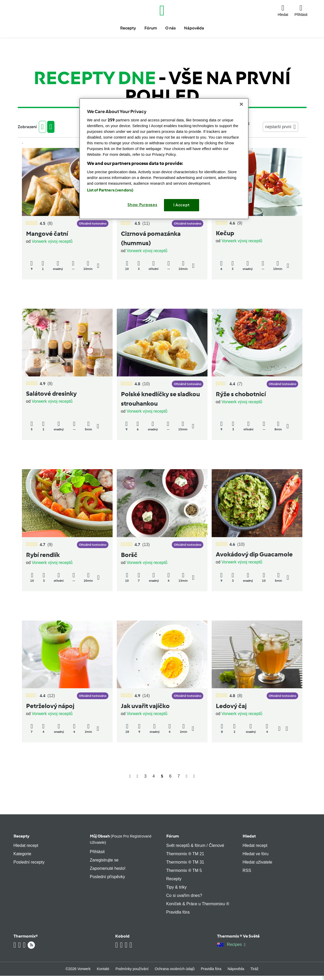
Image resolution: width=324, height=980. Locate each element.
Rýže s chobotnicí (241, 394)
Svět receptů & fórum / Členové (195, 845)
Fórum (173, 836)
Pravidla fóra (178, 912)
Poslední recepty (29, 862)
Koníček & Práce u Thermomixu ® (198, 904)
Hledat (249, 836)
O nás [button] (170, 28)
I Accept (182, 205)
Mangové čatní (47, 234)
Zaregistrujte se (104, 860)
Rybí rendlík (43, 555)
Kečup (225, 233)
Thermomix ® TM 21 (185, 854)
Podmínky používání (132, 969)
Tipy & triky (177, 887)
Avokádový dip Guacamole (254, 554)
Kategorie (23, 854)
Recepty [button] (128, 28)
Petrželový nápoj (50, 706)
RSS (247, 870)
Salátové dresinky (51, 393)
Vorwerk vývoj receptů (52, 241)
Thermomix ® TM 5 (184, 870)
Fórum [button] (151, 28)
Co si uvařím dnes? (184, 895)
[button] (283, 10)
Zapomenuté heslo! (108, 868)
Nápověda (236, 969)
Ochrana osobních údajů (175, 969)
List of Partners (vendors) (110, 190)
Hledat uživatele (258, 862)
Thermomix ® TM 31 (185, 862)
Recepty (22, 836)
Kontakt (103, 969)
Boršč (129, 555)
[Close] (241, 104)
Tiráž (255, 969)
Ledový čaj (231, 706)
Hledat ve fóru (256, 854)
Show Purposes (142, 205)
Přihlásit (97, 852)
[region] (164, 159)
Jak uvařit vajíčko (145, 706)
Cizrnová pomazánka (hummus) (151, 238)
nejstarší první (280, 127)
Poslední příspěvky (108, 877)
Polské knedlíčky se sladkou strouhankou (160, 399)
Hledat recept (26, 845)
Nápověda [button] (194, 28)
